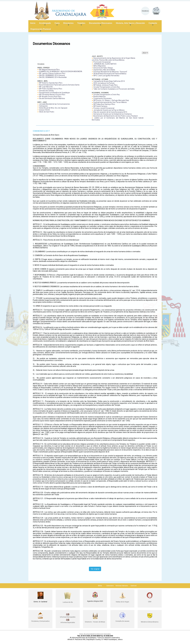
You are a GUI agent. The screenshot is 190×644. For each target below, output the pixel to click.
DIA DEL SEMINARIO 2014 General (52, 75)
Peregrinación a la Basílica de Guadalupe (54, 93)
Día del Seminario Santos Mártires (52, 98)
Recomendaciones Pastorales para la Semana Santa (59, 85)
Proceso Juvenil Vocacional (104, 108)
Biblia (100, 586)
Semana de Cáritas (46, 91)
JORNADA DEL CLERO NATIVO (105, 64)
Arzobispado (45, 24)
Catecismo (110, 586)
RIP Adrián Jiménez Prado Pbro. (106, 85)
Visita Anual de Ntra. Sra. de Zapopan (53, 108)
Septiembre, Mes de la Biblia (104, 70)
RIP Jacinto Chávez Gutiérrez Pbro (52, 73)
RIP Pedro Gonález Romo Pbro (51, 89)
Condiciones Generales (103, 634)
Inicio (33, 23)
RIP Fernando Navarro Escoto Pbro (52, 95)
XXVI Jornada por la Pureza (104, 83)
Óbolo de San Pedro (47, 112)
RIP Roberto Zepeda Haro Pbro (51, 83)
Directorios (68, 24)
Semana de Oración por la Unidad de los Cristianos (113, 114)
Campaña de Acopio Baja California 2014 (109, 81)
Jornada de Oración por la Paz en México (109, 110)
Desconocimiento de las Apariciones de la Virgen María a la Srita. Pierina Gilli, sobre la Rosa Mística (113, 59)
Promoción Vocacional (102, 62)
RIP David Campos (100, 106)
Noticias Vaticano (122, 586)
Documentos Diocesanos (101, 24)
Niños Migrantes (100, 66)
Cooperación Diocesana (102, 98)
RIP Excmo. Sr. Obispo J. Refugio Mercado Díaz (111, 100)
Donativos (145, 11)
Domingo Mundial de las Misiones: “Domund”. (111, 72)
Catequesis (43, 106)
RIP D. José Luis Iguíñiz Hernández (106, 76)
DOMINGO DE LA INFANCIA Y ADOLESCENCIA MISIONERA (61, 71)
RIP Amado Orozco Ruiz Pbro (50, 96)
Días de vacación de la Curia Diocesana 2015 (110, 112)
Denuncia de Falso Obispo (103, 68)
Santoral (134, 586)
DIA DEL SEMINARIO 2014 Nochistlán (53, 77)
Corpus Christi (44, 110)
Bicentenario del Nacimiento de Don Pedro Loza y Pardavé (116, 116)
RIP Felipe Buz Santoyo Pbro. (104, 104)
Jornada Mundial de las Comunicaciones (54, 104)
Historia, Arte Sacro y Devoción (130, 24)
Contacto (153, 24)
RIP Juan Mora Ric (46, 87)
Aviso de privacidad (86, 634)
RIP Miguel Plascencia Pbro (49, 70)
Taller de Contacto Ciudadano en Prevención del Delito (114, 89)
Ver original (95, 569)
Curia (57, 24)
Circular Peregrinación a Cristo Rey (107, 87)
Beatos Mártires (100, 96)
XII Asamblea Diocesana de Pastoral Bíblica (110, 74)
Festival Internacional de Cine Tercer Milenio (110, 102)
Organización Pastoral (41, 30)
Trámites (81, 24)
